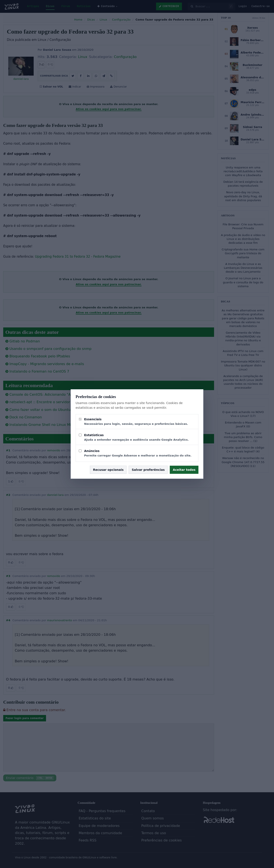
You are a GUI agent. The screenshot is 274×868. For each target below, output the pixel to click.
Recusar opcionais (108, 470)
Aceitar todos (184, 470)
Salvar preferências (148, 470)
